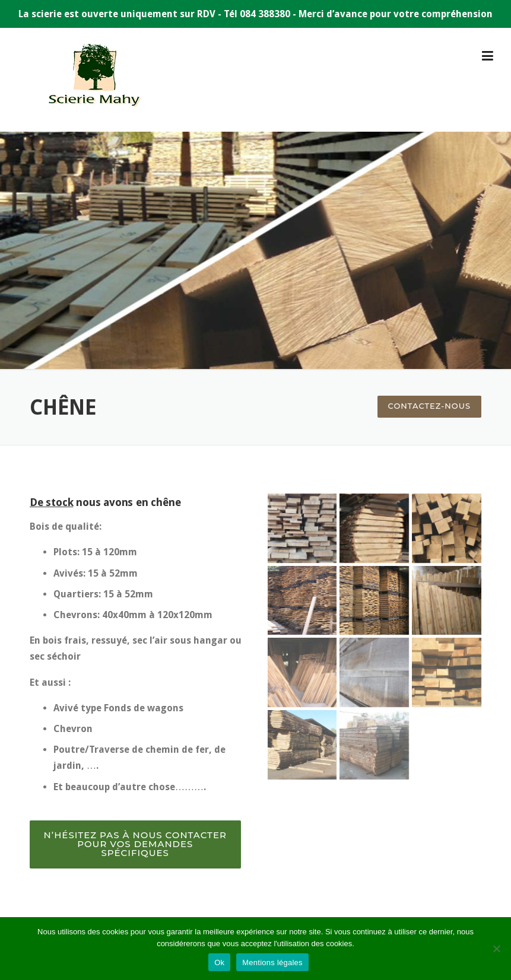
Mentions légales (272, 962)
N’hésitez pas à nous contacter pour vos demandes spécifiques (135, 844)
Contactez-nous (429, 406)
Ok (219, 962)
